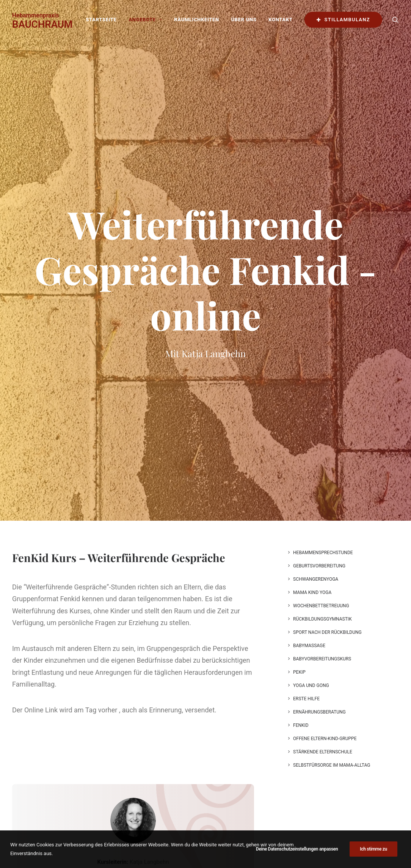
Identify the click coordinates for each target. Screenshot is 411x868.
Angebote (145, 20)
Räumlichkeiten (197, 20)
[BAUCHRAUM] (42, 20)
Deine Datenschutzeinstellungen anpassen (297, 861)
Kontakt (280, 20)
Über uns (244, 20)
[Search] (395, 20)
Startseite (101, 20)
